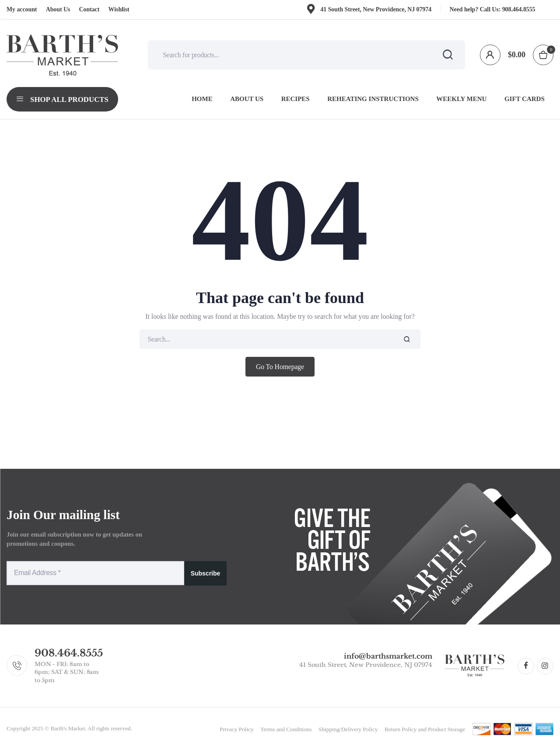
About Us (58, 9)
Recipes (296, 99)
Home (202, 99)
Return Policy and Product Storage (425, 729)
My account (22, 9)
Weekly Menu (461, 99)
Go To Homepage (280, 367)
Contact (89, 9)
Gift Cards (525, 99)
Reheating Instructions (373, 99)
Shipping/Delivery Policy (348, 729)
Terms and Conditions (286, 729)
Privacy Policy (237, 729)
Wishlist (119, 9)
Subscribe (206, 573)
